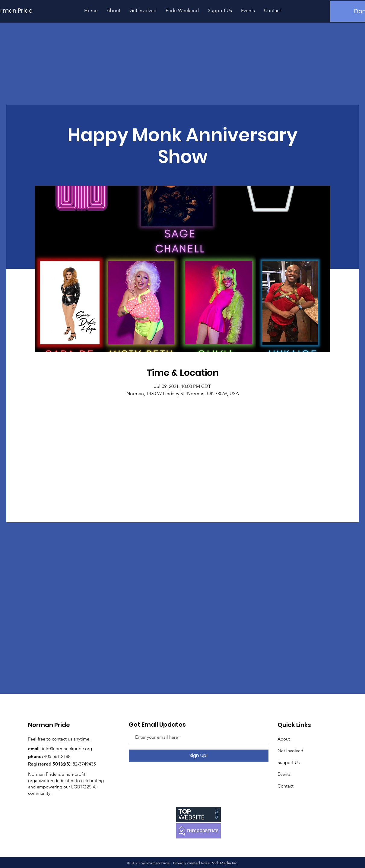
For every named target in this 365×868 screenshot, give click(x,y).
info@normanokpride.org (67, 748)
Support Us (289, 762)
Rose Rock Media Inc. (219, 863)
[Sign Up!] (199, 756)
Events (284, 774)
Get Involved (290, 751)
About (284, 739)
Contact (286, 786)
